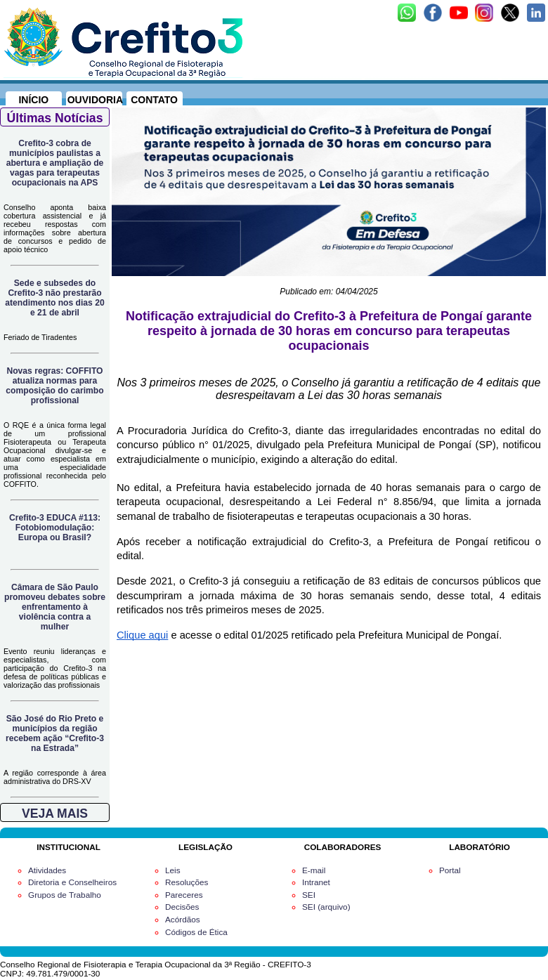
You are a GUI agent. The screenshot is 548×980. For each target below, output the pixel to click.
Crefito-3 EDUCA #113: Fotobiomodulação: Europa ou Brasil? (55, 528)
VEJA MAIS (55, 814)
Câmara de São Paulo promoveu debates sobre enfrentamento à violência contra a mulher (55, 607)
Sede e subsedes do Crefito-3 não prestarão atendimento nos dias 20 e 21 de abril (54, 298)
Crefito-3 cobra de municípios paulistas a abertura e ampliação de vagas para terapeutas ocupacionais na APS (55, 163)
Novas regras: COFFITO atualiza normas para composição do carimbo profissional (54, 386)
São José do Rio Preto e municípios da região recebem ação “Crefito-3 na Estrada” (55, 733)
